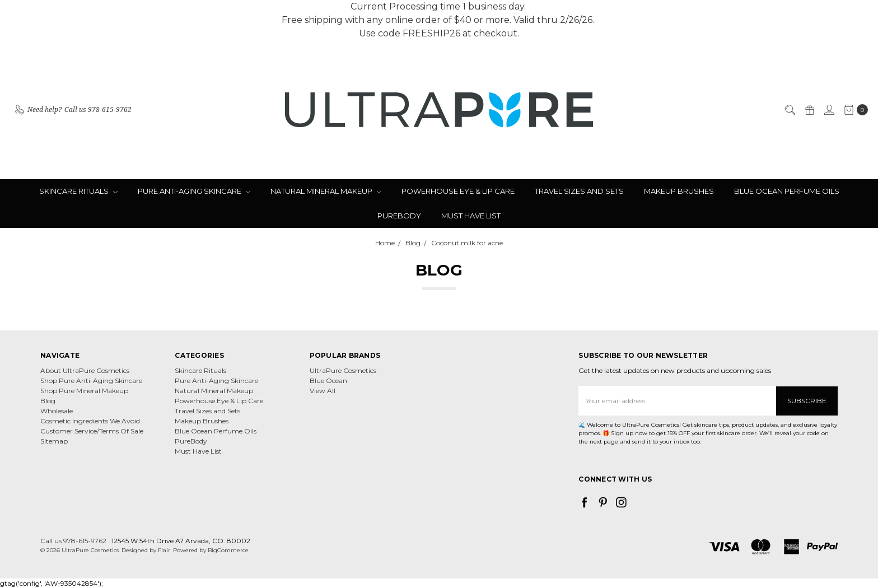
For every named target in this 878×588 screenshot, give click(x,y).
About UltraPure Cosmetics (85, 370)
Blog (48, 401)
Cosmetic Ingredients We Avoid (90, 421)
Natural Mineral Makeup (326, 191)
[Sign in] (829, 110)
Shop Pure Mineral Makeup (84, 391)
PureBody (399, 216)
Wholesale (57, 411)
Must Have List (471, 216)
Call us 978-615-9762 (73, 540)
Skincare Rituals (78, 191)
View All (323, 391)
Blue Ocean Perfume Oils (787, 191)
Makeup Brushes (679, 191)
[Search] (790, 110)
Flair (164, 550)
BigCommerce (228, 550)
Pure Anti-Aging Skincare (194, 191)
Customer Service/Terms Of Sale (92, 431)
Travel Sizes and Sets (579, 191)
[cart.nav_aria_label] (854, 110)
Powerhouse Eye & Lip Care (458, 191)
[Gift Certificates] (809, 110)
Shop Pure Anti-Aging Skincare (91, 381)
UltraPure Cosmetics (343, 370)
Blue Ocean (328, 381)
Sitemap (54, 441)
